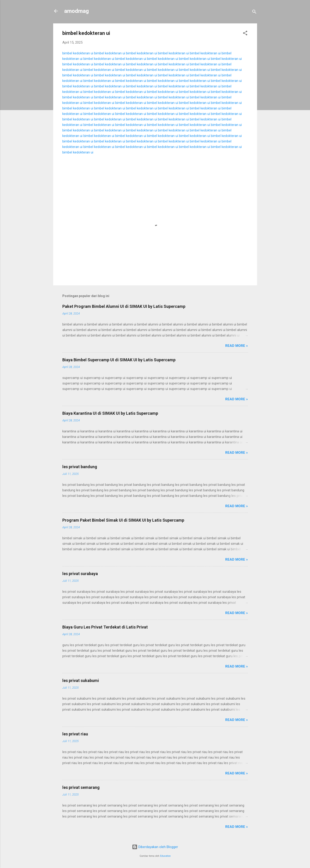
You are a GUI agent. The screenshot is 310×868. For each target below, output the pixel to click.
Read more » (237, 346)
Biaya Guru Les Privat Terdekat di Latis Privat (105, 627)
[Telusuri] (254, 13)
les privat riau (75, 734)
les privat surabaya (80, 574)
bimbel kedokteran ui (78, 53)
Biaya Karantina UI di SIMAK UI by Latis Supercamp (110, 413)
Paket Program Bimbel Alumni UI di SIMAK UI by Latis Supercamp (124, 306)
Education (165, 856)
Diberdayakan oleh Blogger (155, 847)
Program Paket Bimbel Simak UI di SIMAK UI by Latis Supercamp (123, 520)
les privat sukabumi (81, 680)
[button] (245, 34)
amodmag (77, 11)
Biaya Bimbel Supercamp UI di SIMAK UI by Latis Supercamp (119, 360)
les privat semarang (81, 787)
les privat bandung (80, 467)
